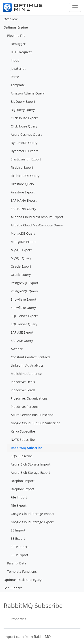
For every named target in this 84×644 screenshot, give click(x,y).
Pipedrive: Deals (23, 382)
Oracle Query (21, 275)
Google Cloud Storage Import (32, 514)
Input (15, 60)
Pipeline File (16, 36)
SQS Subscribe (22, 456)
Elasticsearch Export (26, 159)
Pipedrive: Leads (23, 390)
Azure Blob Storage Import (31, 464)
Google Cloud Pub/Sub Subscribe (36, 423)
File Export (19, 506)
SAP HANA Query (23, 209)
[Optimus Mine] (23, 7)
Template (18, 85)
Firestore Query (22, 184)
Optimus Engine (16, 27)
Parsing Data (17, 563)
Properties (18, 619)
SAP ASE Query (22, 341)
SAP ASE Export (22, 332)
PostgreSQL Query (24, 291)
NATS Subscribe (23, 440)
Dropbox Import (23, 481)
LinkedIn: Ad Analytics (27, 365)
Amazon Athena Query (28, 93)
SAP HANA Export (24, 200)
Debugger (18, 44)
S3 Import (18, 530)
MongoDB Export (23, 242)
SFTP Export (19, 555)
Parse (15, 77)
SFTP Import (20, 547)
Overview (11, 19)
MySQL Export (21, 250)
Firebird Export (22, 167)
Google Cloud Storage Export (32, 522)
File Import (19, 497)
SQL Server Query (24, 324)
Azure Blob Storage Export (30, 473)
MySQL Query (21, 258)
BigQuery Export (23, 102)
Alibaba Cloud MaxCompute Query (37, 225)
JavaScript (18, 69)
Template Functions (22, 571)
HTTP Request (21, 52)
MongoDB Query (23, 233)
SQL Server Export (24, 316)
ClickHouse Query (24, 126)
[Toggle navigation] (75, 7)
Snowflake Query (23, 308)
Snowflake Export (24, 299)
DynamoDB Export (24, 151)
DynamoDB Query (24, 143)
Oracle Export (21, 266)
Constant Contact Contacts (31, 357)
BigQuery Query (23, 110)
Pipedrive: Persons (25, 407)
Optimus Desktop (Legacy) (23, 580)
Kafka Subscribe (23, 431)
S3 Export (18, 538)
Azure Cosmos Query (26, 134)
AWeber (17, 349)
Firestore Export (23, 192)
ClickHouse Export (24, 118)
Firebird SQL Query (25, 176)
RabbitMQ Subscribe (26, 448)
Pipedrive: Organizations (29, 398)
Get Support (13, 588)
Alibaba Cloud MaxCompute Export (37, 217)
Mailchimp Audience (26, 374)
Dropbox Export (22, 489)
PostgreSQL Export (25, 283)
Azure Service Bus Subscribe (32, 415)
